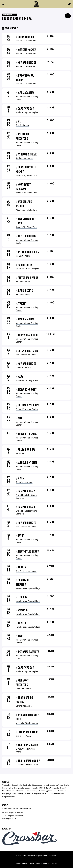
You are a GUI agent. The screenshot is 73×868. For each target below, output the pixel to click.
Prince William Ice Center (27, 409)
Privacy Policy (35, 863)
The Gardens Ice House (26, 355)
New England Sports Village (28, 588)
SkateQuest (21, 453)
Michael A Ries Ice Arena (27, 723)
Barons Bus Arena (24, 706)
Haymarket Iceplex (24, 689)
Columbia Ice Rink (24, 368)
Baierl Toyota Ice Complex (27, 269)
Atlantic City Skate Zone (26, 175)
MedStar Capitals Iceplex (27, 112)
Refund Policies (22, 863)
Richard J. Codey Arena (26, 41)
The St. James (22, 125)
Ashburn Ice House (24, 158)
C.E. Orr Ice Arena (24, 736)
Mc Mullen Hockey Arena (27, 380)
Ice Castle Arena (23, 256)
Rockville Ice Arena (24, 482)
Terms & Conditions (50, 863)
